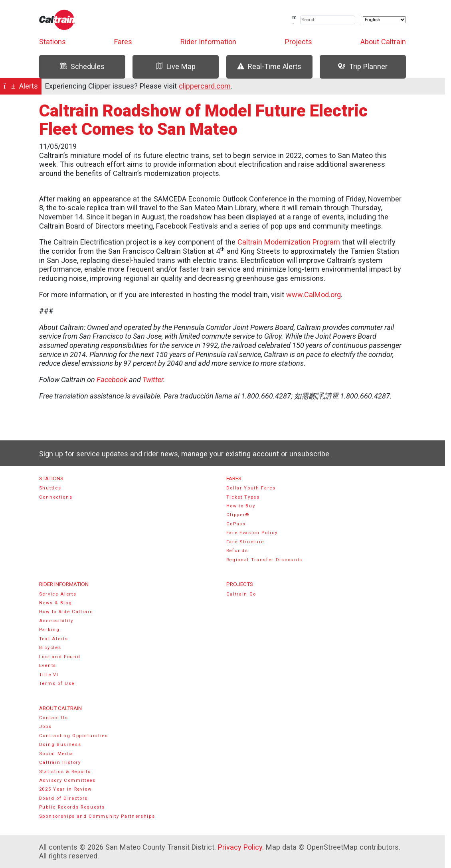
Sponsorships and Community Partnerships (97, 816)
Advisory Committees (67, 780)
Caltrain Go (241, 594)
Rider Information (208, 42)
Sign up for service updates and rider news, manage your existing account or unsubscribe (184, 454)
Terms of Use (57, 684)
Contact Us (54, 718)
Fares (123, 42)
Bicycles (50, 648)
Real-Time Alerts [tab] (269, 66)
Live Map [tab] (176, 66)
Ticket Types (243, 497)
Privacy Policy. (241, 847)
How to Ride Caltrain (66, 612)
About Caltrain (383, 42)
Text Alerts (54, 639)
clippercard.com (205, 86)
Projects (299, 42)
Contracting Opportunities (74, 736)
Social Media (56, 754)
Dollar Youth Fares (251, 488)
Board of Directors (63, 798)
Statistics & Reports (65, 772)
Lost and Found (60, 657)
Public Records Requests (72, 807)
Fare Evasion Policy (252, 533)
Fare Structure (245, 542)
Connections (56, 497)
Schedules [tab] (82, 66)
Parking (49, 630)
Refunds (237, 551)
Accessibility (56, 621)
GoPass (236, 524)
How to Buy (241, 506)
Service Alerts (58, 594)
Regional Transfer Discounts (264, 560)
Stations (52, 42)
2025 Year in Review (65, 789)
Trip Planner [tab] (363, 66)
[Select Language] (384, 20)
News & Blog (56, 603)
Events (48, 666)
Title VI (49, 675)
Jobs (45, 727)
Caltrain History (60, 762)
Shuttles (50, 488)
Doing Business (60, 745)
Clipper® (238, 515)
